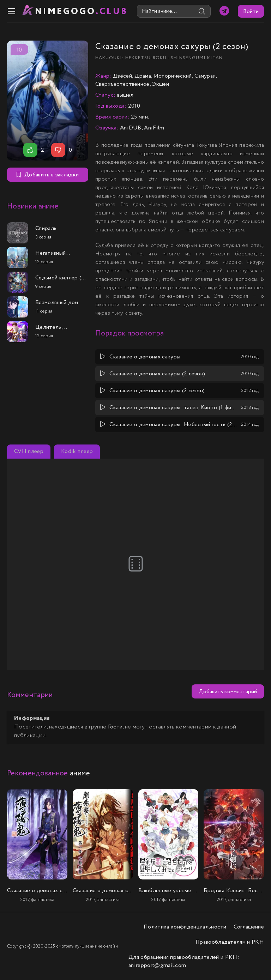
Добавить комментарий (228, 692)
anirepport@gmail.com (157, 965)
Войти (251, 11)
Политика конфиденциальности (185, 927)
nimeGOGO (82, 11)
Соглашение (249, 927)
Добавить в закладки (48, 175)
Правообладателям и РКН (230, 942)
